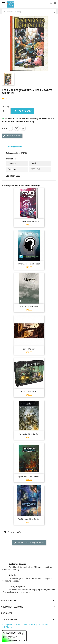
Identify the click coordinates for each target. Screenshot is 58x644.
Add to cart (23, 111)
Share (10, 128)
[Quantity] (5, 111)
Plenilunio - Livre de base (29, 434)
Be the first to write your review (29, 543)
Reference (11, 153)
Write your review (12, 136)
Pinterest (23, 128)
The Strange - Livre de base (29, 519)
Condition (10, 176)
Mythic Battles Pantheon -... (29, 476)
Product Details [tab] (15, 147)
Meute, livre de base (29, 306)
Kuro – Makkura (29, 349)
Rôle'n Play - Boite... (29, 391)
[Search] (29, 11)
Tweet (17, 128)
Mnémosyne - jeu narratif (29, 264)
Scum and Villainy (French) (29, 221)
